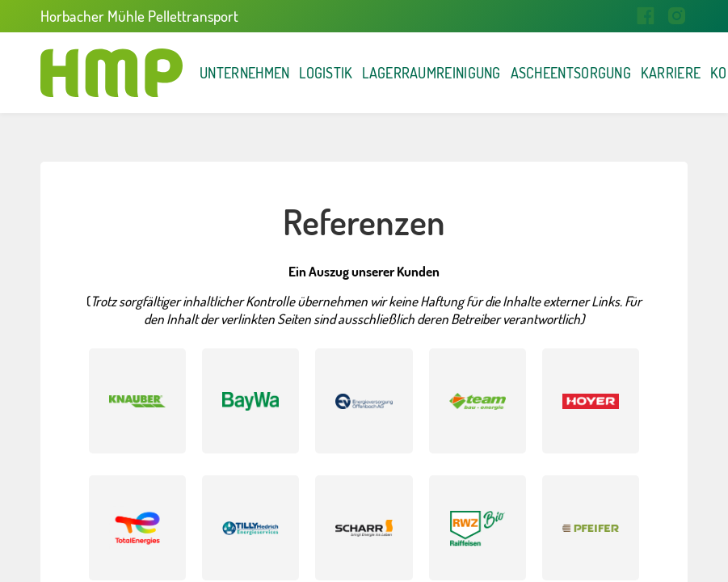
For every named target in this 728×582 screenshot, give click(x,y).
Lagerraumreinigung (532, 73)
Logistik (385, 73)
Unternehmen (265, 73)
